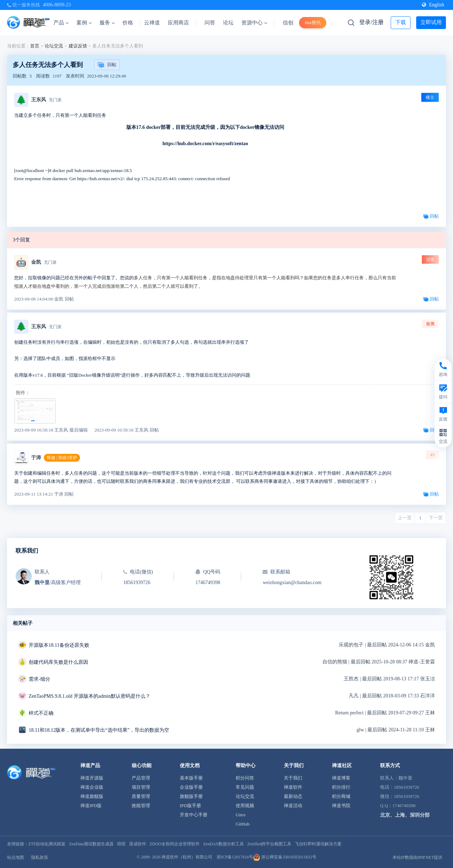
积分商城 (341, 796)
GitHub (243, 824)
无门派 (55, 100)
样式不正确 (41, 713)
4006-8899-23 (57, 5)
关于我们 (293, 778)
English (433, 5)
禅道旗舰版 (92, 796)
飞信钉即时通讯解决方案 (318, 844)
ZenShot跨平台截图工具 (269, 844)
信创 (288, 23)
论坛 (228, 23)
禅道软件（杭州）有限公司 (187, 857)
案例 (84, 23)
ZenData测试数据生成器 (91, 844)
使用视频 (245, 806)
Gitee (241, 815)
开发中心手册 (194, 815)
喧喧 (121, 844)
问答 (210, 23)
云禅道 (152, 23)
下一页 (436, 518)
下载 (401, 22)
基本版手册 (191, 778)
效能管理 (141, 806)
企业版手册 (191, 787)
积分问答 (245, 778)
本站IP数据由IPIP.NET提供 (417, 857)
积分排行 (341, 787)
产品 (61, 23)
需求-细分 (39, 679)
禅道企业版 (92, 787)
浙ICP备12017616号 (235, 857)
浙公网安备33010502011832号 (285, 857)
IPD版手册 (190, 806)
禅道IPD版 (91, 806)
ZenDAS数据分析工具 (223, 844)
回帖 (107, 65)
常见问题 (245, 787)
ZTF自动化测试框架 (47, 844)
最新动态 (293, 796)
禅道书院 (341, 806)
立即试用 (431, 22)
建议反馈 (78, 46)
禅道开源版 (92, 778)
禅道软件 (293, 787)
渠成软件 (138, 844)
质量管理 (141, 796)
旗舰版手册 (191, 796)
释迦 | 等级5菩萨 (62, 458)
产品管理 (141, 778)
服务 (107, 23)
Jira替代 (313, 22)
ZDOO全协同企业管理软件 (175, 844)
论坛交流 (54, 46)
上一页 (405, 518)
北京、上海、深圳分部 (405, 815)
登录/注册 (371, 22)
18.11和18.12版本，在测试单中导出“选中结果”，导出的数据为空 (99, 730)
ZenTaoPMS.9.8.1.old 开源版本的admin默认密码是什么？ (90, 696)
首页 (35, 46)
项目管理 (141, 787)
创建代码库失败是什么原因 (58, 662)
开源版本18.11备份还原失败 (59, 645)
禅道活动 (293, 806)
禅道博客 (341, 778)
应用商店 (178, 23)
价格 (128, 23)
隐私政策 (40, 857)
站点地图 (16, 857)
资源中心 (254, 23)
